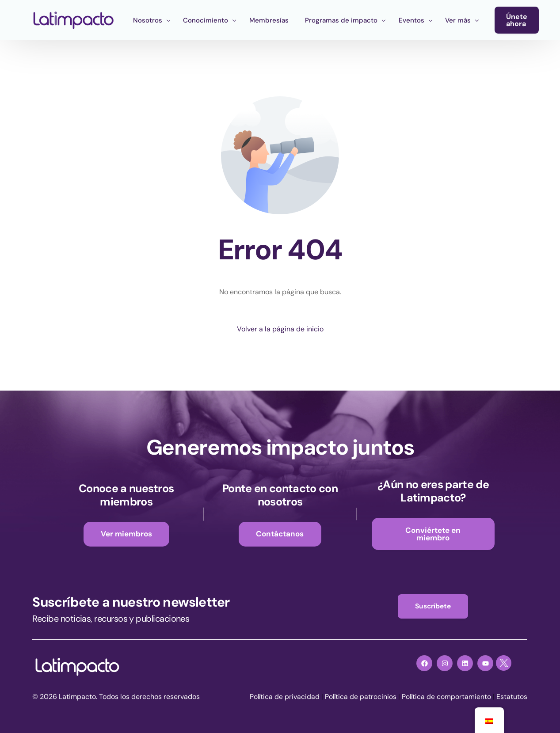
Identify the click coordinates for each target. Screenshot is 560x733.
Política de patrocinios (359, 698)
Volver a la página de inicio (280, 329)
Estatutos (512, 698)
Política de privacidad (282, 698)
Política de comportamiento (446, 698)
